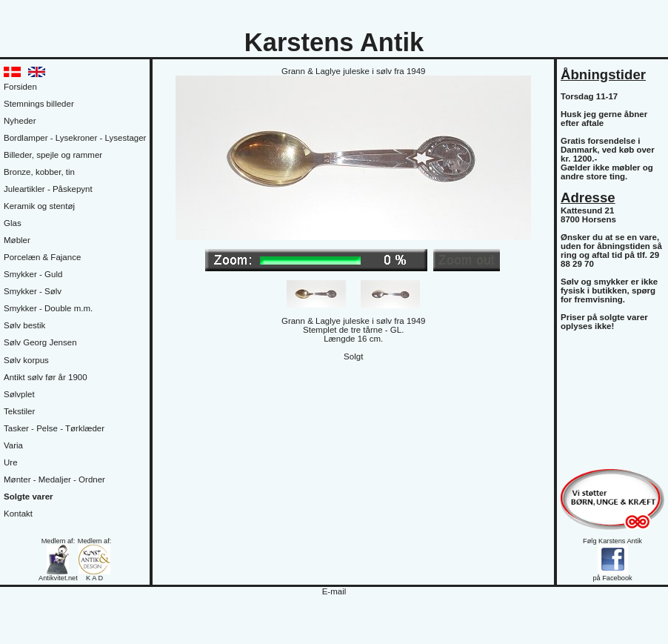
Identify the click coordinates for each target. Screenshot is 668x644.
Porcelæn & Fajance (42, 257)
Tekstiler (19, 411)
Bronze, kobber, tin (39, 172)
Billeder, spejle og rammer (53, 155)
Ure (11, 462)
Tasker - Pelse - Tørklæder (54, 428)
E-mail (334, 591)
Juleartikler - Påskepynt (48, 189)
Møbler (17, 240)
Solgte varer (29, 497)
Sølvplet (19, 394)
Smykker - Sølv (33, 291)
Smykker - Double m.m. (48, 308)
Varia (13, 445)
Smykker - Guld (33, 274)
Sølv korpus (26, 360)
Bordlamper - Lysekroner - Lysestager (75, 138)
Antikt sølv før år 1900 (46, 377)
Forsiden (20, 87)
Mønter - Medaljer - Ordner (54, 479)
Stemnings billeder (39, 104)
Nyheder (20, 121)
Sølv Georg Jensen (40, 342)
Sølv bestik (24, 325)
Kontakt (18, 514)
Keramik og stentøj (39, 206)
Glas (13, 223)
